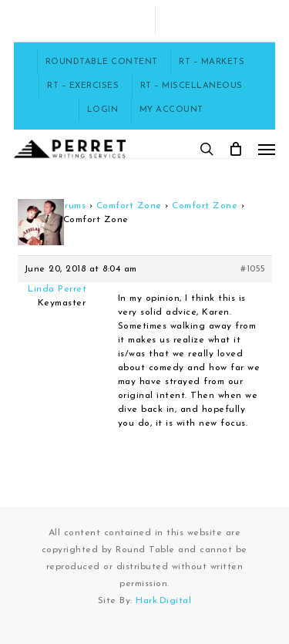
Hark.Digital (163, 601)
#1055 (253, 269)
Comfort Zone (129, 206)
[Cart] (236, 149)
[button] (267, 149)
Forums (70, 206)
